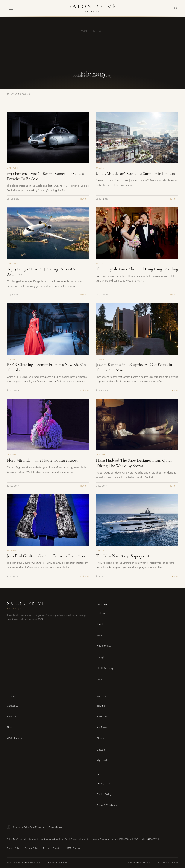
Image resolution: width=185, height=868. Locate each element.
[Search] (176, 8)
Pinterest (101, 739)
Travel (100, 624)
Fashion (101, 613)
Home (84, 31)
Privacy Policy (104, 784)
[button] (11, 8)
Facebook (102, 717)
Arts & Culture (104, 646)
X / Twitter (102, 728)
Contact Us (12, 706)
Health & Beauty (105, 668)
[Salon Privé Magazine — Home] (92, 8)
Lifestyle (101, 657)
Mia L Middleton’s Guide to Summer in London (135, 174)
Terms (46, 848)
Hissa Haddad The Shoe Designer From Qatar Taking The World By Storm (134, 463)
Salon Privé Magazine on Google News (43, 827)
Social (100, 679)
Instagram (102, 706)
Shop (10, 728)
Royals (100, 635)
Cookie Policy (104, 795)
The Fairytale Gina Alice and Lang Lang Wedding (137, 269)
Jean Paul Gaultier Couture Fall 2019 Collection (46, 556)
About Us (12, 717)
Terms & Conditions (107, 806)
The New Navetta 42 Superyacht (123, 556)
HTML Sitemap (14, 739)
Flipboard (102, 761)
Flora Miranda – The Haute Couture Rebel (42, 460)
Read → (85, 199)
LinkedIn (101, 750)
